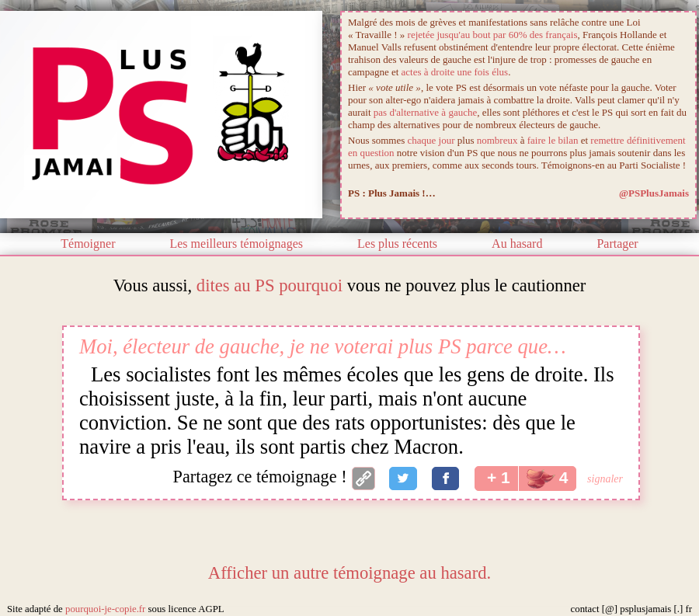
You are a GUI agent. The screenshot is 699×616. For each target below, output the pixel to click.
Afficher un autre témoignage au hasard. (349, 573)
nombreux (497, 140)
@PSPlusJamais (654, 193)
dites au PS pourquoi (270, 285)
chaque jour (431, 140)
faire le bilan (553, 140)
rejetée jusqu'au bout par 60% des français (493, 35)
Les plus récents (397, 244)
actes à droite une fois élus (455, 72)
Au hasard (517, 244)
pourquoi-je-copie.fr (105, 609)
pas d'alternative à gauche (425, 112)
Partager (617, 244)
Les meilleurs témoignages (236, 244)
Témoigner (88, 244)
